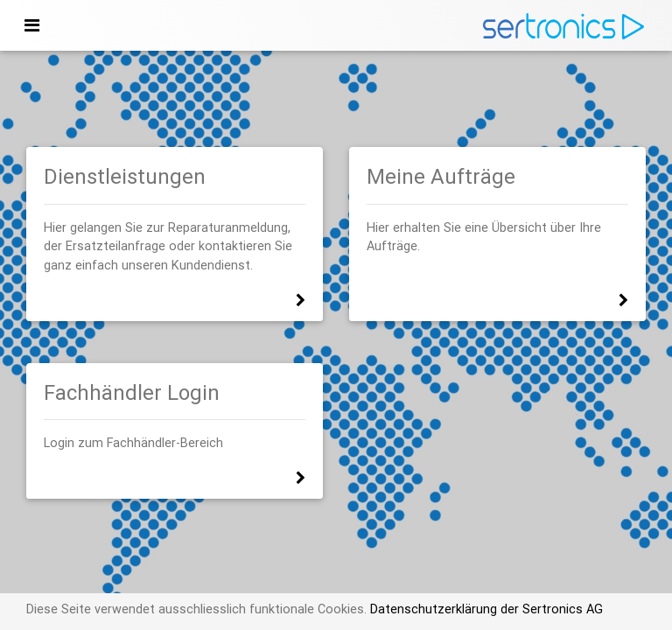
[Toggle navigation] (32, 25)
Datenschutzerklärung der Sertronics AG (485, 609)
